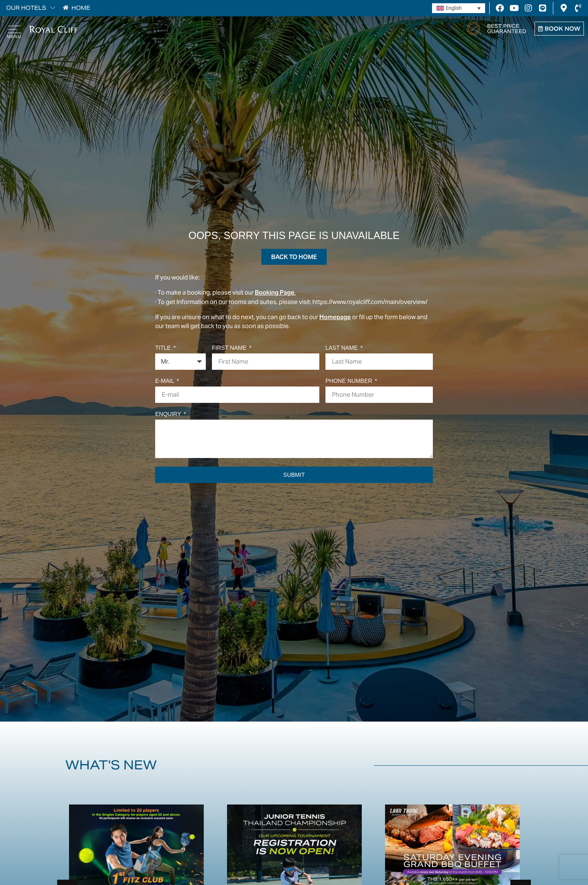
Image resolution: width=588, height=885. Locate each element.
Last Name (342, 348)
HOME (81, 8)
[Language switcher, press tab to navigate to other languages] (459, 8)
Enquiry (169, 414)
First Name (230, 348)
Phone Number (350, 381)
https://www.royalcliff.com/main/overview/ (371, 302)
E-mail (165, 381)
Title (164, 348)
